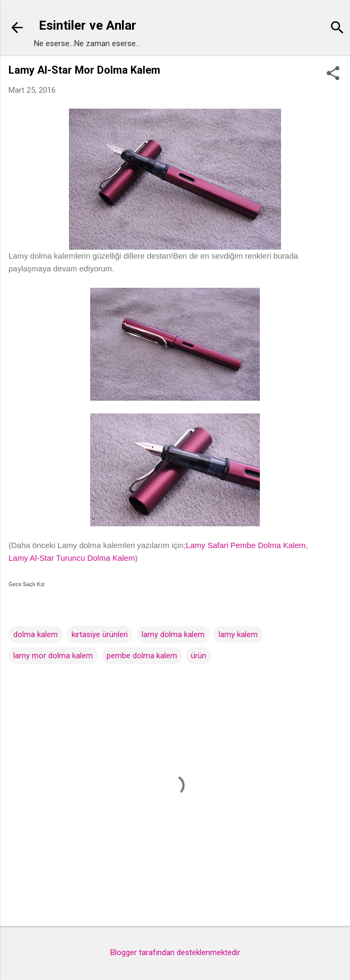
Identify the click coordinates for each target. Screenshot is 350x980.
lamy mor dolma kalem (53, 656)
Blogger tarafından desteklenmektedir (175, 952)
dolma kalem (36, 634)
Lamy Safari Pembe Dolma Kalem (246, 545)
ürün (199, 656)
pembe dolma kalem (142, 656)
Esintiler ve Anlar (87, 25)
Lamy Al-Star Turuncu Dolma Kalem (72, 558)
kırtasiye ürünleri (100, 634)
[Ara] (337, 29)
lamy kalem (238, 634)
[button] (333, 74)
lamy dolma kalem (173, 634)
